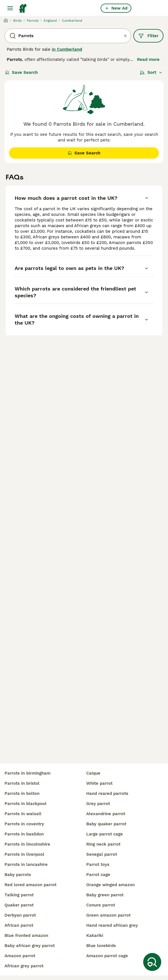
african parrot (19, 925)
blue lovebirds (101, 946)
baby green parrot (105, 895)
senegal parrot (102, 854)
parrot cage (98, 875)
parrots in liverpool (24, 854)
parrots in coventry (24, 824)
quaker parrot (19, 905)
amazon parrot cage (107, 956)
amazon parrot (20, 956)
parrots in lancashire (26, 864)
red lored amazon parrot (30, 885)
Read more (148, 59)
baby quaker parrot (106, 824)
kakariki (95, 935)
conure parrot (101, 905)
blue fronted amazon (26, 935)
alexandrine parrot (106, 814)
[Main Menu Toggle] (10, 8)
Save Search (21, 72)
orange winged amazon (110, 885)
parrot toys (98, 864)
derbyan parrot (20, 915)
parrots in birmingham (27, 773)
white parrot (99, 783)
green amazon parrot (108, 915)
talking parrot (19, 895)
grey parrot (98, 804)
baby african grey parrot (30, 946)
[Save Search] (152, 962)
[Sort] (151, 72)
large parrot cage (105, 834)
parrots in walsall (23, 814)
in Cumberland (67, 49)
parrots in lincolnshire (27, 844)
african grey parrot (24, 966)
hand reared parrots (107, 793)
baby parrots (18, 875)
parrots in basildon (24, 834)
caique (93, 773)
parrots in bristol (22, 783)
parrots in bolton (22, 793)
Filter (148, 36)
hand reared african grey (112, 925)
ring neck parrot (103, 844)
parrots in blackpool (26, 804)
